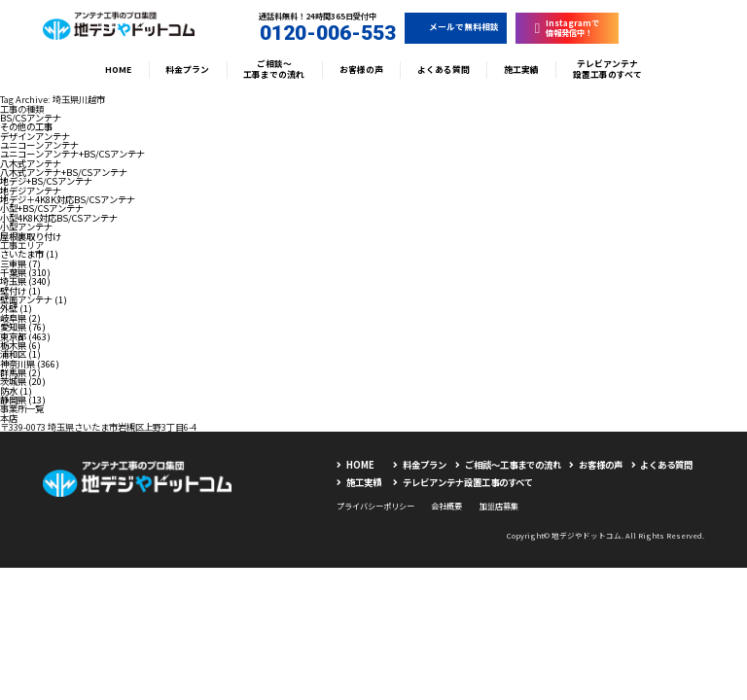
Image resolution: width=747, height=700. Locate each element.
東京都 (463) (25, 336)
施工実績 (521, 70)
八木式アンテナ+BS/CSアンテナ (64, 172)
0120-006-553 (318, 33)
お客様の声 (361, 70)
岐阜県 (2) (20, 318)
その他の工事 (26, 126)
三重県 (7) (20, 263)
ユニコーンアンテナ (39, 145)
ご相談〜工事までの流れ (274, 70)
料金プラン (187, 70)
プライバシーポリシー (375, 506)
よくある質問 (444, 70)
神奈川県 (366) (30, 364)
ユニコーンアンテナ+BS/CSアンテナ (72, 154)
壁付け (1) (20, 291)
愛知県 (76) (23, 327)
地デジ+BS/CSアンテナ (46, 181)
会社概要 (446, 506)
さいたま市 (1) (29, 254)
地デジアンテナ (31, 191)
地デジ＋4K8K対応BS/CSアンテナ (68, 199)
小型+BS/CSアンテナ (42, 208)
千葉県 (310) (25, 272)
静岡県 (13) (23, 400)
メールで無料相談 (456, 27)
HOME (118, 70)
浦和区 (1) (20, 354)
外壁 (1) (16, 308)
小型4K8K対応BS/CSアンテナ (59, 218)
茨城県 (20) (23, 381)
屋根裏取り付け (31, 236)
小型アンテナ (26, 227)
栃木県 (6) (20, 345)
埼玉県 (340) (25, 281)
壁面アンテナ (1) (34, 299)
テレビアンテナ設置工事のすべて (607, 70)
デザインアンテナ (35, 136)
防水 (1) (16, 391)
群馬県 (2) (20, 372)
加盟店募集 (499, 506)
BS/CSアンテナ (31, 118)
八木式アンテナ (31, 163)
